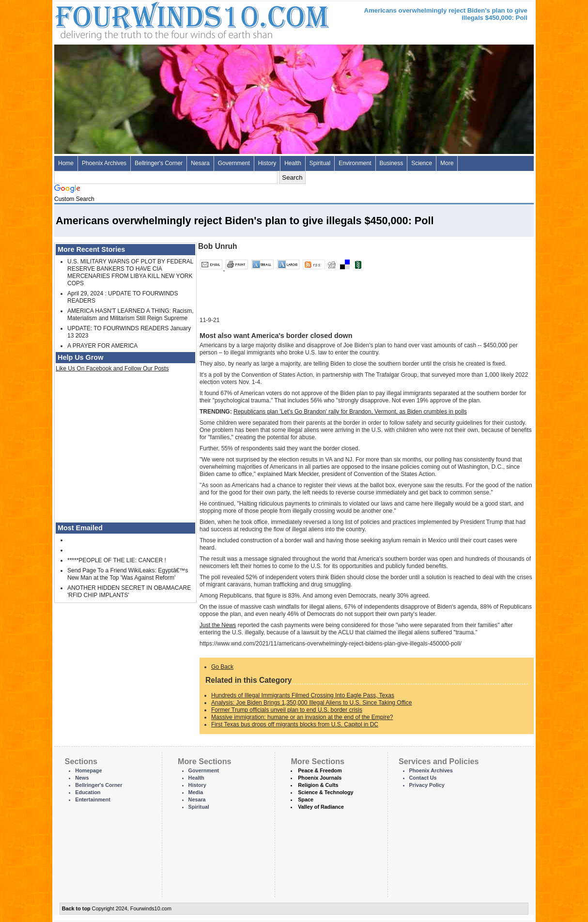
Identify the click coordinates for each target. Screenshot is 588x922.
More (447, 163)
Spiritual (320, 163)
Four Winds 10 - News (151, 19)
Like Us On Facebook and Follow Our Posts (112, 369)
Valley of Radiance (321, 807)
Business (392, 163)
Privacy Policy (427, 785)
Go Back (222, 667)
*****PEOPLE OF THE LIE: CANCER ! (117, 560)
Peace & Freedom (320, 770)
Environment (355, 163)
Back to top (76, 908)
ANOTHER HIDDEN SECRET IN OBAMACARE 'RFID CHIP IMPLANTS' (129, 592)
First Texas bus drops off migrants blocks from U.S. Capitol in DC (295, 724)
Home (66, 163)
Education (88, 792)
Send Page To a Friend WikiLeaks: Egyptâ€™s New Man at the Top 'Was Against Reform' (128, 574)
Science (422, 163)
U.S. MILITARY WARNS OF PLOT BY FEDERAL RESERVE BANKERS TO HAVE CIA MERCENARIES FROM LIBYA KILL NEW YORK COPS (130, 272)
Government (234, 163)
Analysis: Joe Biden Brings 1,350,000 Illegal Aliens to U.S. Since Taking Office (311, 703)
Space (306, 799)
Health (293, 163)
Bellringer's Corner (159, 163)
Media (196, 792)
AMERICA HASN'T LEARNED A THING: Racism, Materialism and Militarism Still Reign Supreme (131, 315)
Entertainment (93, 799)
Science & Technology (325, 792)
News (82, 778)
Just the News (218, 625)
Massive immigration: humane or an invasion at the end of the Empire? (302, 717)
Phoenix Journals (320, 778)
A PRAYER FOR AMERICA (102, 346)
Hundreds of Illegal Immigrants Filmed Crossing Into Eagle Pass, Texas (303, 695)
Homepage (88, 770)
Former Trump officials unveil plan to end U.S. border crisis (287, 710)
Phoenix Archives (104, 163)
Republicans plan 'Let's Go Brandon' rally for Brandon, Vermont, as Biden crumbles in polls (350, 412)
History (267, 163)
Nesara (200, 163)
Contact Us (423, 778)
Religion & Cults (318, 785)
